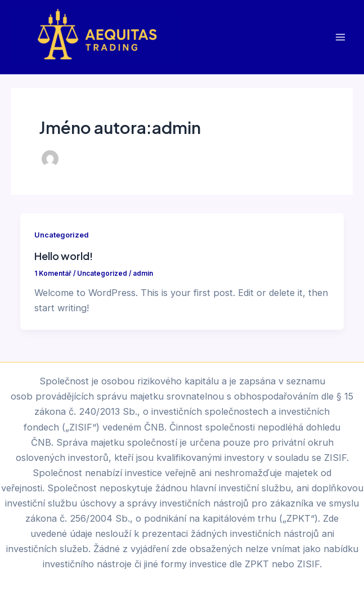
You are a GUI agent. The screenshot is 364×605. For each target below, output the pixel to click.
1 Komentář (53, 274)
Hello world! (64, 256)
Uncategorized (61, 235)
